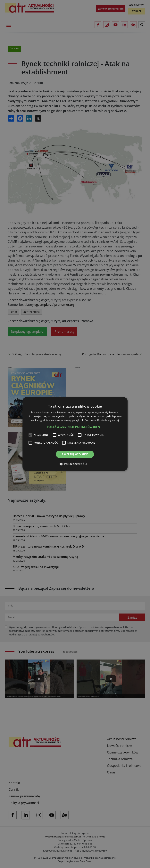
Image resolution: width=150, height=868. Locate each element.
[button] (75, 427)
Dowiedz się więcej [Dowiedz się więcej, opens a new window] (108, 420)
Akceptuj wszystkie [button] (75, 454)
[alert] (75, 434)
